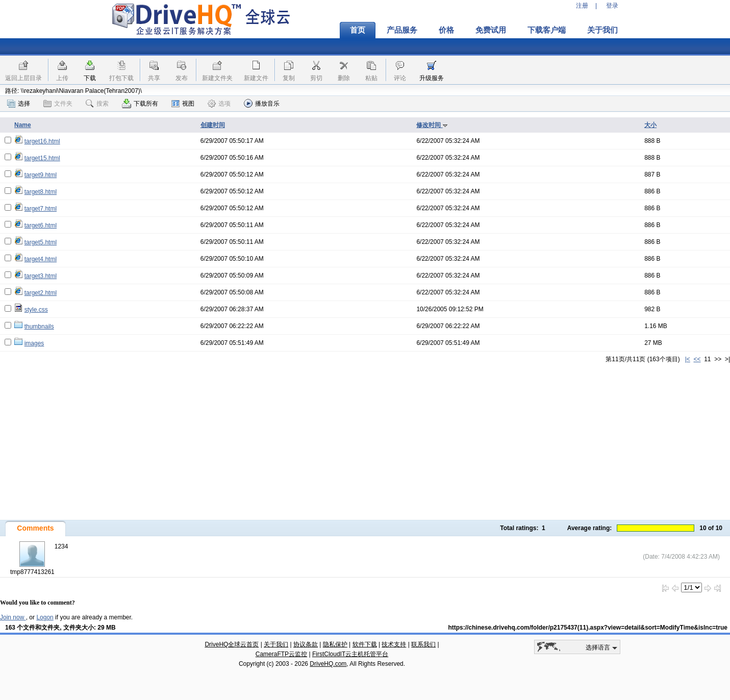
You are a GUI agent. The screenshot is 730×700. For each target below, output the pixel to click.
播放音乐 (262, 103)
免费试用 (491, 30)
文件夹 (58, 104)
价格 (446, 30)
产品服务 (402, 30)
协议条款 (306, 644)
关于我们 (602, 30)
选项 (219, 104)
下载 (90, 78)
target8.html (41, 192)
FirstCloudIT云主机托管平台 (350, 654)
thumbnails (39, 327)
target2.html (41, 293)
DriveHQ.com (328, 664)
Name (23, 125)
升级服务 (432, 78)
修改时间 (432, 125)
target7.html (41, 209)
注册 (582, 6)
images (34, 343)
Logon (45, 617)
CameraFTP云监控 (281, 654)
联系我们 (423, 644)
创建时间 (213, 125)
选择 (19, 104)
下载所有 (140, 104)
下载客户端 (547, 30)
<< (697, 359)
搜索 (97, 104)
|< (688, 359)
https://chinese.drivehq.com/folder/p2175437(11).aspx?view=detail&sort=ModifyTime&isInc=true (588, 628)
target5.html (41, 242)
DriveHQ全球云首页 (232, 644)
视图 (183, 104)
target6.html (41, 226)
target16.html (42, 141)
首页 (358, 30)
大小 (650, 125)
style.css (36, 310)
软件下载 (365, 644)
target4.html (41, 259)
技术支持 (394, 644)
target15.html (42, 158)
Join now (13, 617)
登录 (612, 6)
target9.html (41, 175)
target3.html (41, 276)
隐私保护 (335, 644)
